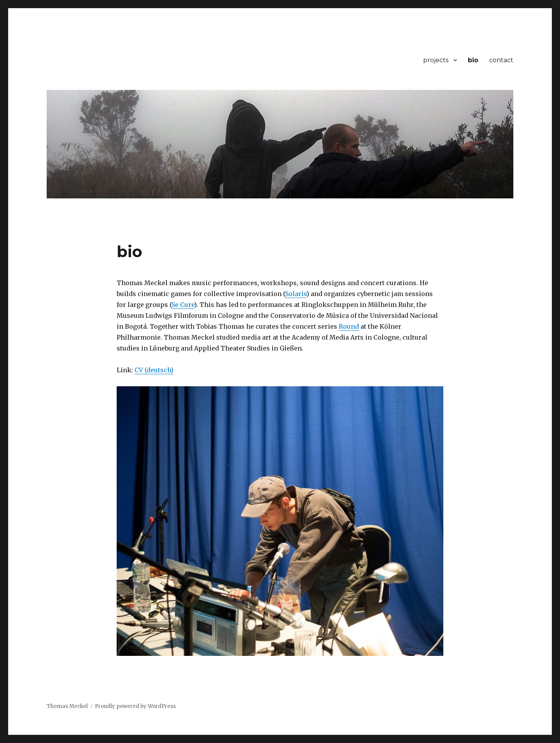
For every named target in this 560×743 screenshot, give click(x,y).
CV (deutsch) (154, 370)
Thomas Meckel (67, 706)
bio (473, 60)
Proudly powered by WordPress (135, 706)
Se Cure (183, 305)
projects (436, 60)
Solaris (296, 294)
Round (349, 326)
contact (501, 60)
